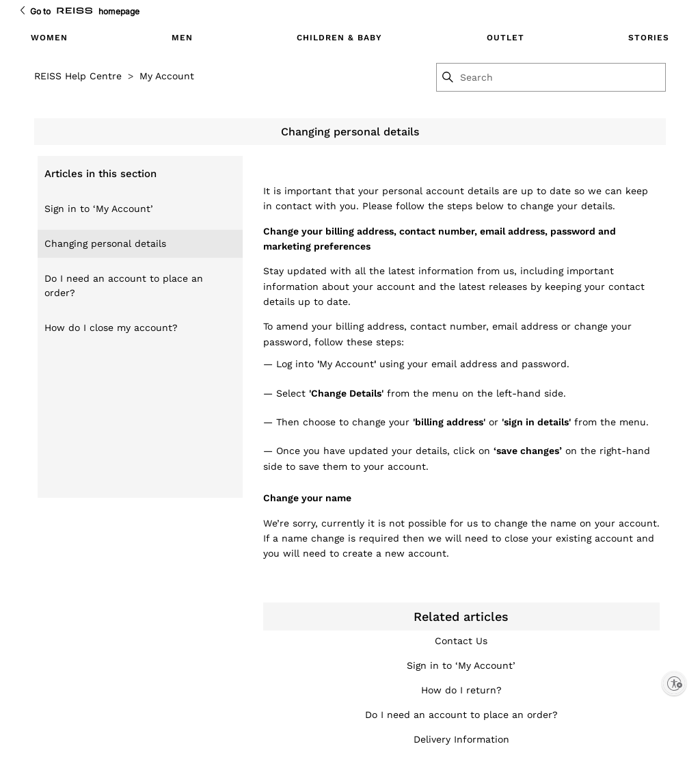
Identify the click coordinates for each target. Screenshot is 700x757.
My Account (167, 76)
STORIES (649, 38)
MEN (182, 38)
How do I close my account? (111, 328)
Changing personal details (105, 243)
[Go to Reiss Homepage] (75, 11)
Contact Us (461, 641)
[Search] (562, 77)
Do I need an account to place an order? (124, 285)
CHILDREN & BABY (339, 38)
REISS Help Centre (78, 76)
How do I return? (461, 690)
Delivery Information (461, 739)
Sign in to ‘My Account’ (99, 209)
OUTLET (506, 38)
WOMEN (49, 38)
